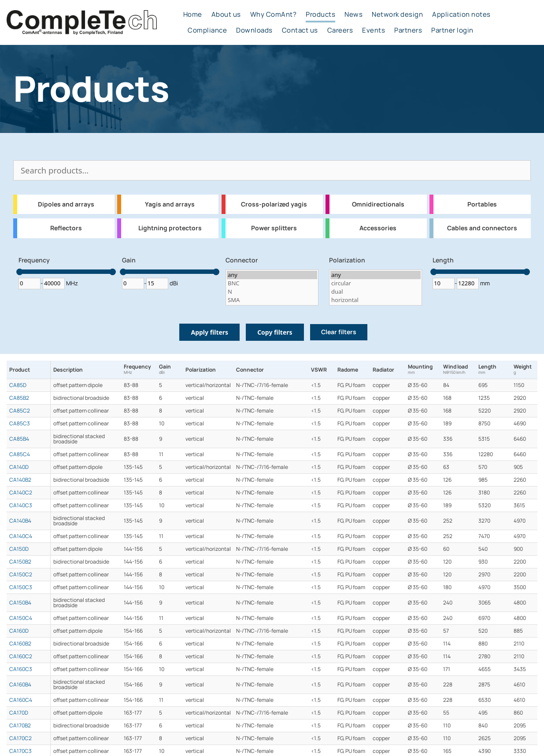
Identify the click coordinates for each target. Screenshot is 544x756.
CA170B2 (20, 726)
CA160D (19, 631)
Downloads (254, 30)
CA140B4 (20, 521)
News (353, 15)
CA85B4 (19, 439)
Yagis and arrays (170, 204)
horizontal (376, 300)
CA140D (19, 467)
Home (193, 15)
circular (376, 283)
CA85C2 (20, 411)
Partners (408, 30)
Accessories (378, 228)
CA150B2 (20, 562)
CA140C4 (21, 536)
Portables (482, 204)
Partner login (452, 30)
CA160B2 (20, 644)
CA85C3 (20, 424)
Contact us (300, 30)
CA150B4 (20, 603)
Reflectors (66, 228)
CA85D (18, 385)
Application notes (461, 15)
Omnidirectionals (378, 204)
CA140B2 (20, 480)
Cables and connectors (482, 228)
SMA (272, 300)
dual (376, 292)
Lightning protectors (170, 228)
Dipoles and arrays (66, 204)
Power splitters (274, 228)
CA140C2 (21, 493)
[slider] (20, 272)
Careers (340, 30)
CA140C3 (21, 505)
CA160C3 (21, 669)
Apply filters (209, 332)
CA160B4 (20, 685)
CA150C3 (21, 587)
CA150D (19, 549)
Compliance (207, 30)
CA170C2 (20, 738)
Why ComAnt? (274, 15)
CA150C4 (21, 618)
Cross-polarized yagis (274, 204)
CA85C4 (20, 454)
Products (320, 15)
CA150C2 (21, 575)
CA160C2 (21, 656)
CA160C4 (21, 700)
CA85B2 (19, 398)
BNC (272, 283)
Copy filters (275, 332)
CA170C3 (20, 751)
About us (226, 15)
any (272, 275)
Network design (397, 15)
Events (374, 30)
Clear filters (339, 332)
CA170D (19, 713)
